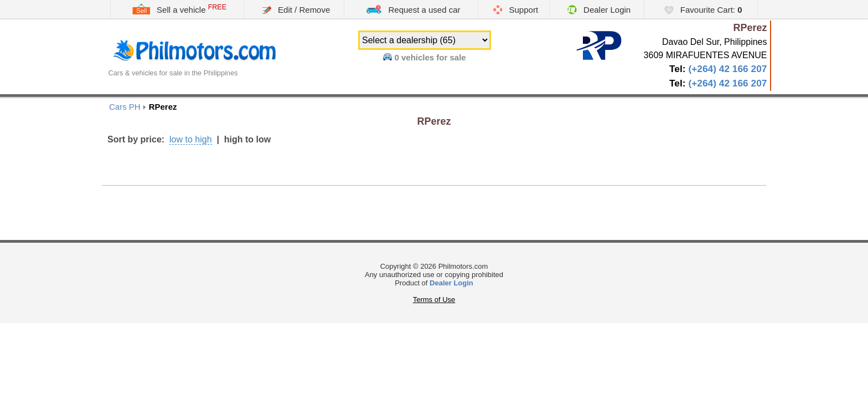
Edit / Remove (296, 10)
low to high (191, 139)
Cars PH (125, 107)
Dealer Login (599, 10)
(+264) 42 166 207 (727, 69)
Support (516, 10)
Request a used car (413, 9)
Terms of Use (434, 300)
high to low (247, 139)
